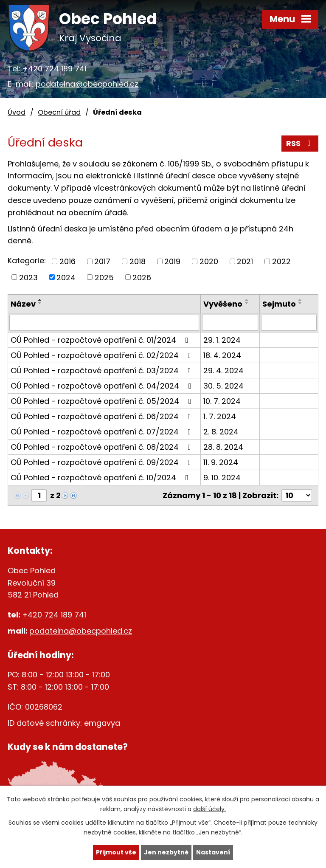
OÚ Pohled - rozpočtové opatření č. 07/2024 (103, 432)
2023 (28, 277)
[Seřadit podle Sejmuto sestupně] (301, 303)
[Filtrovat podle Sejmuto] (289, 323)
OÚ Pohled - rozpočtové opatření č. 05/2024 (103, 401)
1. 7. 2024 (220, 416)
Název (23, 304)
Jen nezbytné (166, 852)
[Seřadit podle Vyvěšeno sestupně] (247, 303)
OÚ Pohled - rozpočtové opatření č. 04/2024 (103, 386)
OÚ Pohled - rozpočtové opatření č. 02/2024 (103, 355)
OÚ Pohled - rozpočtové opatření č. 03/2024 (103, 371)
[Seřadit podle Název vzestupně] (40, 300)
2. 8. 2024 (221, 432)
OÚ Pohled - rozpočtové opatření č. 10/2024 (101, 478)
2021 (245, 261)
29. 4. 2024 (223, 371)
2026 (142, 277)
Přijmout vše (116, 852)
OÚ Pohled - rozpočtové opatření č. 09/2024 (103, 462)
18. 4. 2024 (222, 355)
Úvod (17, 112)
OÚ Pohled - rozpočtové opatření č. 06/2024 (103, 416)
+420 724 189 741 (55, 69)
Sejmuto (279, 304)
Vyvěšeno (223, 304)
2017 (102, 261)
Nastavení (213, 852)
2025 (104, 277)
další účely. (209, 809)
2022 (281, 261)
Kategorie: (27, 261)
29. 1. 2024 (222, 340)
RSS (300, 143)
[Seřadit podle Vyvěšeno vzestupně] (247, 300)
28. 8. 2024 (223, 447)
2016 (67, 261)
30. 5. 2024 (223, 386)
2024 (66, 277)
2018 (138, 261)
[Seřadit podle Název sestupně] (40, 303)
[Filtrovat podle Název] (104, 323)
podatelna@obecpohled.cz (87, 84)
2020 (209, 261)
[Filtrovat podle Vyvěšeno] (230, 323)
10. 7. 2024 (222, 401)
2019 (172, 261)
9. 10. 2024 (222, 478)
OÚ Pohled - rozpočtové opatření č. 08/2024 (103, 447)
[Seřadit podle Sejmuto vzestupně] (301, 300)
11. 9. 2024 (221, 462)
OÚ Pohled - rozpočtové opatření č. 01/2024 (101, 340)
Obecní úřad (59, 112)
